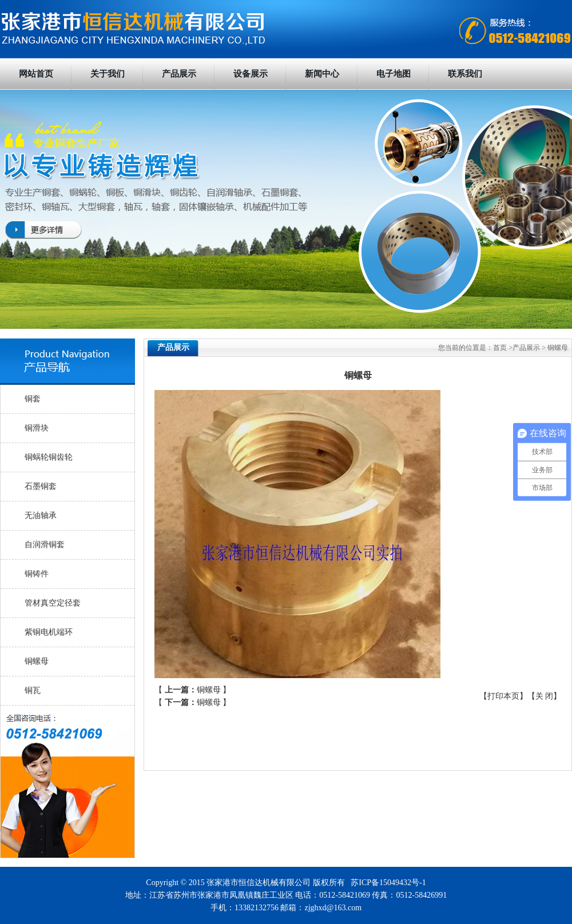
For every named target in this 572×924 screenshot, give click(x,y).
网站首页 (36, 74)
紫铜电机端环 (49, 632)
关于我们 (108, 74)
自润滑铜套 (45, 545)
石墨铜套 (41, 486)
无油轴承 (41, 515)
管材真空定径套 (53, 603)
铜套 (33, 399)
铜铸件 (37, 574)
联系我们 (465, 74)
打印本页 (503, 696)
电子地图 (394, 74)
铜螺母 (37, 661)
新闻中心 (322, 74)
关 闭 (545, 696)
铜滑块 (37, 428)
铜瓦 (33, 690)
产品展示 (179, 74)
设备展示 (251, 74)
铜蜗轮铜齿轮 (49, 457)
